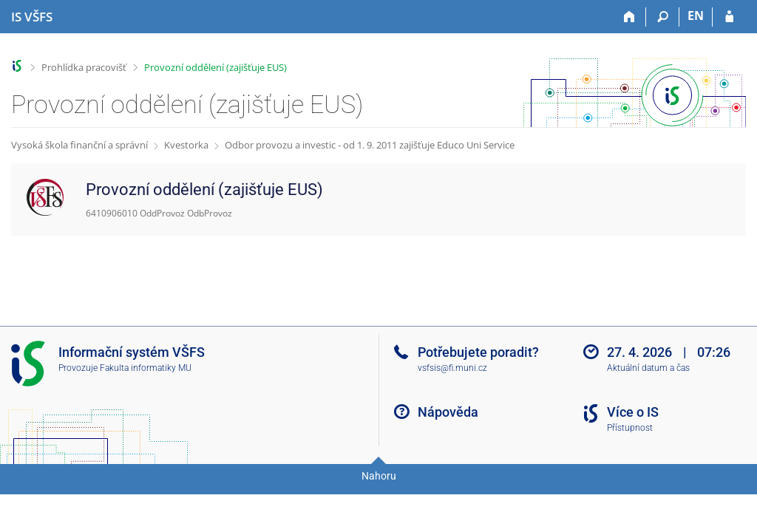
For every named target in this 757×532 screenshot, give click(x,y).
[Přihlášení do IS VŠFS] (729, 17)
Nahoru (379, 476)
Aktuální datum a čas (648, 368)
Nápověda (448, 412)
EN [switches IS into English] (696, 16)
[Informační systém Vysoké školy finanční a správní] (32, 17)
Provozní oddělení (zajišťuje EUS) (215, 67)
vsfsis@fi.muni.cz (452, 368)
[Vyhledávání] (663, 17)
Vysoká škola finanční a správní (79, 145)
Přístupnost (630, 428)
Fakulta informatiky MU (146, 368)
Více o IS (633, 412)
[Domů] (629, 17)
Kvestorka (186, 145)
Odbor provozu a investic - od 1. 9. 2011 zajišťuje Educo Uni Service (370, 145)
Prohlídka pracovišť (84, 67)
